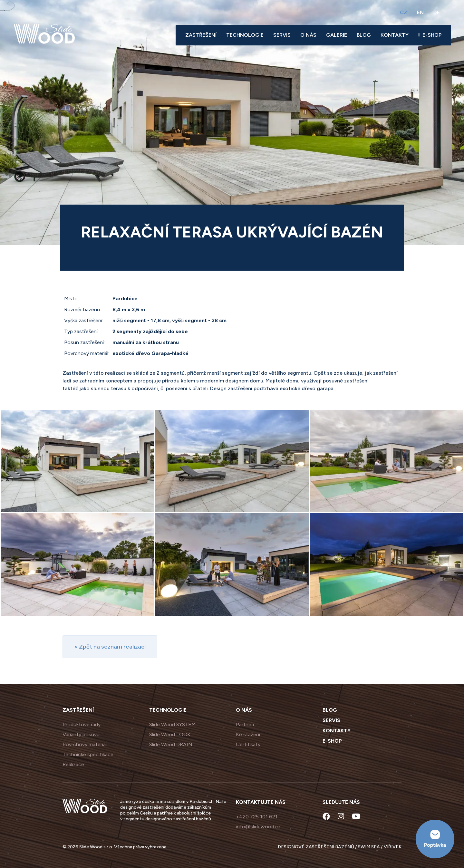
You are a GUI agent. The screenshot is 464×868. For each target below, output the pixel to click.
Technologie (245, 35)
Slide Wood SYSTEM (173, 724)
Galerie (337, 35)
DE (437, 12)
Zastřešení (201, 35)
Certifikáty (248, 744)
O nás (308, 35)
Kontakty (395, 35)
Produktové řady (82, 724)
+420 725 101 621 (257, 817)
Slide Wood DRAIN (171, 744)
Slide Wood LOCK (170, 734)
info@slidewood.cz (258, 827)
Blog (364, 35)
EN (420, 12)
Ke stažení (248, 734)
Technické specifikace (88, 754)
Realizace (73, 764)
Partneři (245, 724)
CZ (404, 12)
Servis (282, 35)
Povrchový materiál (85, 744)
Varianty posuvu (81, 734)
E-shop (430, 35)
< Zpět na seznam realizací (110, 647)
